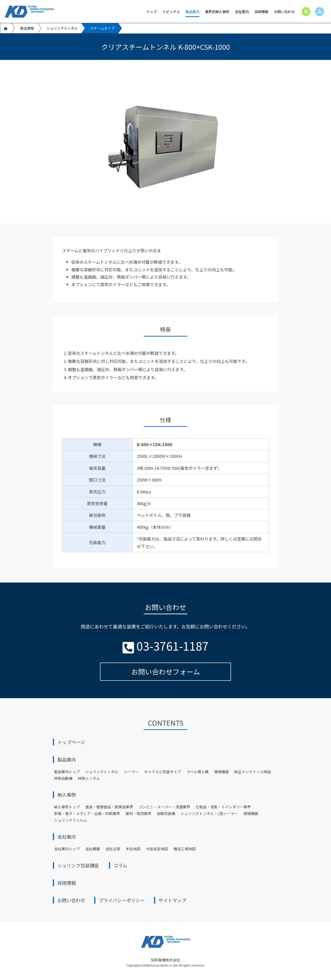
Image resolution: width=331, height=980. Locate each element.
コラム (120, 865)
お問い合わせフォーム (166, 672)
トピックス (171, 12)
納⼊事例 (67, 795)
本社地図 (133, 849)
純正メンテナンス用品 (253, 772)
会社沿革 (113, 849)
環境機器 (221, 772)
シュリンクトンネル (62, 28)
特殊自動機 (63, 778)
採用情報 (261, 12)
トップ (152, 12)
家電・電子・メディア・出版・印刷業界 (87, 813)
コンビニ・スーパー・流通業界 (164, 807)
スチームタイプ (102, 28)
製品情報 (27, 28)
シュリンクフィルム (71, 820)
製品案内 (192, 12)
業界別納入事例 (217, 12)
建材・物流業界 (138, 813)
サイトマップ (172, 900)
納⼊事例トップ (67, 807)
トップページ (71, 742)
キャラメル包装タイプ (163, 772)
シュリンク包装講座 (78, 865)
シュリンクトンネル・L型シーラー (209, 813)
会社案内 (242, 12)
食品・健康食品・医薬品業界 (109, 807)
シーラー (131, 772)
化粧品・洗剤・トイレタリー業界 (223, 807)
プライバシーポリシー (122, 900)
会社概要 (93, 849)
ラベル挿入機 (197, 772)
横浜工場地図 (185, 849)
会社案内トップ (67, 849)
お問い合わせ (284, 12)
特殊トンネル (89, 778)
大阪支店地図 (157, 849)
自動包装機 (166, 813)
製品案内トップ (67, 772)
